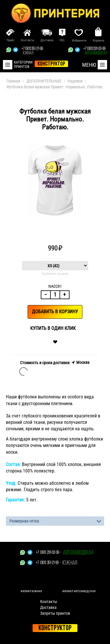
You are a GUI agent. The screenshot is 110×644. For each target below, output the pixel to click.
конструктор (51, 64)
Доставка (48, 607)
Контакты (49, 602)
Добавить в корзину (55, 312)
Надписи (75, 81)
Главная (13, 81)
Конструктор (55, 628)
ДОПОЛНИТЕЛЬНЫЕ (44, 81)
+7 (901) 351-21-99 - (48, 563)
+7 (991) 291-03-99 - (49, 553)
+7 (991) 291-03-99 (95, 51)
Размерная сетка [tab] (55, 521)
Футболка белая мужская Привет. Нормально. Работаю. (55, 87)
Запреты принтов (55, 613)
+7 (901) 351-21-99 (32, 51)
